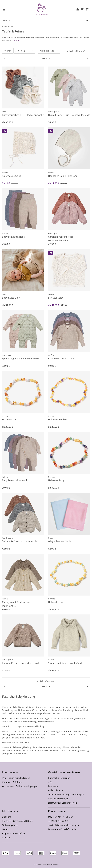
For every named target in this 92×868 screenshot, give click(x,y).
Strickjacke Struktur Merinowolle (20, 541)
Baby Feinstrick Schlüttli (61, 358)
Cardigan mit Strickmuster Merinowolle (16, 604)
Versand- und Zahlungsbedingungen (20, 786)
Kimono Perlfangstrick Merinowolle (21, 663)
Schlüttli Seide (56, 298)
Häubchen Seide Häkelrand (63, 176)
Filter (7, 51)
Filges (51, 538)
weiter (17, 40)
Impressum (54, 786)
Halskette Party (56, 480)
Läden (5, 829)
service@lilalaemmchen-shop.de (64, 825)
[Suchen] (88, 21)
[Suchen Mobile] (44, 21)
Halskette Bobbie (57, 419)
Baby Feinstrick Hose (13, 237)
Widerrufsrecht (56, 790)
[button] (78, 9)
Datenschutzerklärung (59, 778)
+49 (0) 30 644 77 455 (58, 821)
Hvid (4, 112)
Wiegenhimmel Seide (60, 541)
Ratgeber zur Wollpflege (14, 833)
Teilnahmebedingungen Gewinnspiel (66, 794)
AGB (50, 782)
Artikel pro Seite (47, 51)
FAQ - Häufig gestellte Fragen (16, 778)
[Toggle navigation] (4, 10)
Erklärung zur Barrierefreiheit (62, 803)
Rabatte (6, 838)
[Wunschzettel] (82, 9)
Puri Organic (54, 112)
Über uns (7, 817)
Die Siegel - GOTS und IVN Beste (17, 821)
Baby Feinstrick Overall (14, 480)
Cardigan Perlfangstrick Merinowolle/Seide (61, 239)
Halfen (5, 233)
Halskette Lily (9, 419)
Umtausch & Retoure (12, 782)
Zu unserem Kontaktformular (62, 829)
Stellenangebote (10, 825)
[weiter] (87, 58)
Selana (5, 173)
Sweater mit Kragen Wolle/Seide (66, 663)
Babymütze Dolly (11, 298)
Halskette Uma (56, 602)
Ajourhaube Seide (12, 176)
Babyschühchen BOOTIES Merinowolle (23, 115)
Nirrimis (6, 416)
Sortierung (20, 51)
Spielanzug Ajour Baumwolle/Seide (21, 358)
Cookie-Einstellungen (58, 799)
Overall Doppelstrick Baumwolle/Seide (69, 115)
